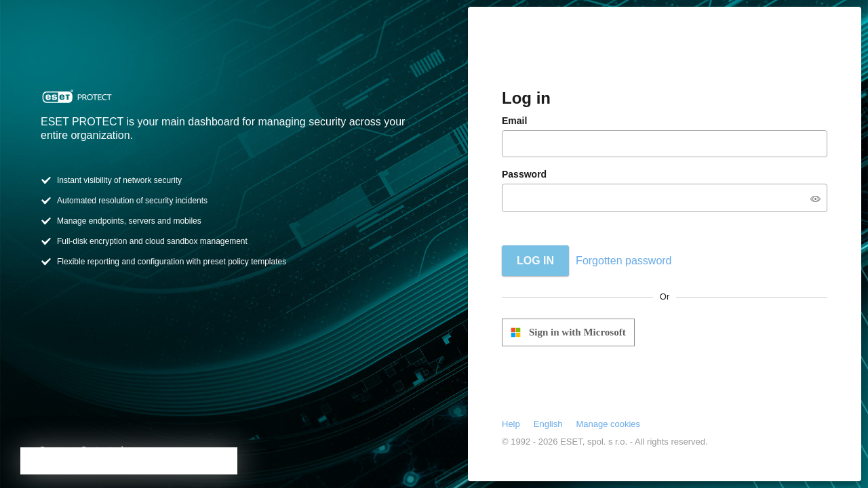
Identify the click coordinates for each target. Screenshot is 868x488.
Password (524, 174)
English (548, 424)
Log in (535, 261)
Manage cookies (608, 424)
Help (511, 424)
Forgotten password (624, 261)
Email (514, 121)
